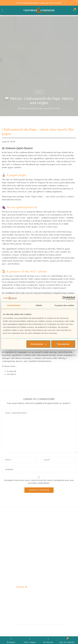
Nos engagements (22, 556)
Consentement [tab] (14, 305)
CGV (49, 633)
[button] (74, 10)
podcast (13, 371)
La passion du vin (22, 568)
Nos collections (22, 550)
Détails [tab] (39, 305)
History (39, 92)
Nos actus (22, 573)
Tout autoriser (63, 344)
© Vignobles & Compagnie (24, 627)
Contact (22, 579)
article (13, 374)
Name (8, 460)
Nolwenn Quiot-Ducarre (32, 108)
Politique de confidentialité (54, 627)
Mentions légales (34, 633)
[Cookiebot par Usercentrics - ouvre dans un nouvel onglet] (64, 298)
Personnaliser (38, 344)
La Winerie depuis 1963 (22, 562)
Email (47, 460)
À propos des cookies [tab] (64, 305)
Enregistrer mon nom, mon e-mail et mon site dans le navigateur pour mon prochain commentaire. (39, 482)
